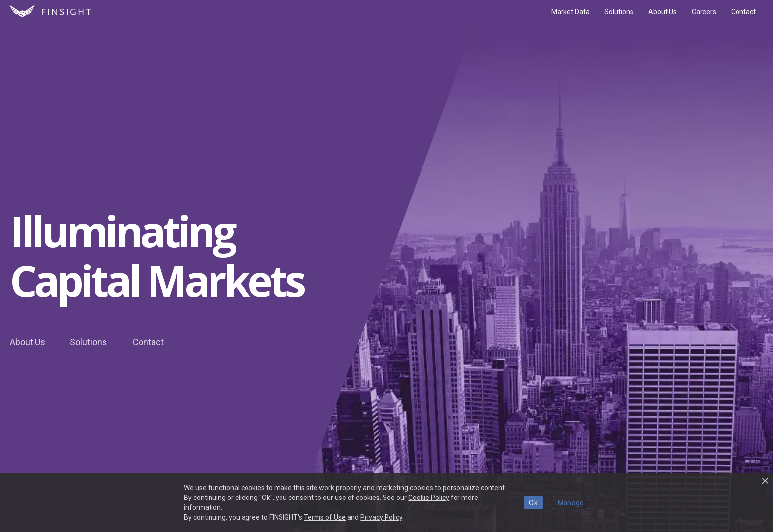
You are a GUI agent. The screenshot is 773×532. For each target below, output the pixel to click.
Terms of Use (325, 517)
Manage (571, 503)
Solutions (88, 342)
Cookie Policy (429, 498)
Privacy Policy (381, 517)
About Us (28, 342)
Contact (148, 342)
